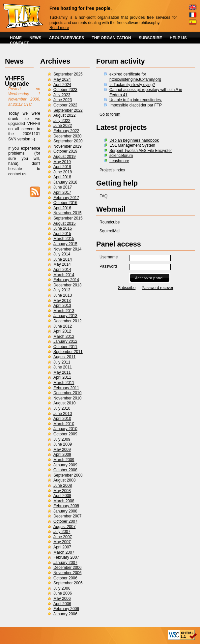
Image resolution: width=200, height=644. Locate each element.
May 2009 (62, 450)
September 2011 (68, 352)
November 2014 (67, 249)
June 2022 (63, 126)
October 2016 (65, 203)
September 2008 (68, 475)
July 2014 (62, 254)
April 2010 (62, 419)
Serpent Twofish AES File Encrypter (141, 151)
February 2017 (66, 198)
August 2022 (64, 115)
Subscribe (127, 288)
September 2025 (68, 74)
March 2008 (64, 501)
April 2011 (62, 377)
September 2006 (68, 583)
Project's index (112, 170)
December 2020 (67, 136)
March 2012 (64, 337)
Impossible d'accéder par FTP (136, 105)
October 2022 (65, 105)
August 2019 (64, 157)
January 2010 (65, 429)
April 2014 (62, 270)
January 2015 (65, 244)
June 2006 (63, 593)
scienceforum (121, 156)
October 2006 (65, 578)
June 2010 (63, 414)
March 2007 (64, 552)
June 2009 (63, 444)
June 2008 (63, 485)
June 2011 (63, 367)
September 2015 (68, 218)
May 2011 (62, 372)
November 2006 (67, 573)
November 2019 (67, 146)
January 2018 (65, 182)
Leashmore (119, 161)
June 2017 (63, 187)
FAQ (103, 196)
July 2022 (62, 121)
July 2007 (62, 532)
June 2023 (63, 100)
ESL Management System (132, 145)
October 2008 (65, 470)
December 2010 (67, 393)
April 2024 (62, 85)
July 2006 (62, 588)
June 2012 (63, 326)
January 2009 (65, 465)
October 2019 (65, 151)
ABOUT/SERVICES (67, 38)
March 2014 (64, 275)
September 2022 (68, 110)
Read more (59, 28)
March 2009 (64, 460)
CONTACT (19, 43)
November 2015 (67, 213)
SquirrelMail (110, 231)
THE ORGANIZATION (112, 38)
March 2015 (64, 239)
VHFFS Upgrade (17, 81)
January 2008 (65, 511)
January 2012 (65, 341)
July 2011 (62, 362)
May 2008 (62, 491)
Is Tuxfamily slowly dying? (132, 85)
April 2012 (62, 331)
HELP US (178, 38)
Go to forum (110, 114)
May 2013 (62, 301)
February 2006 (66, 609)
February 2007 (66, 557)
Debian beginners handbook (134, 140)
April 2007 (62, 547)
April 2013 (62, 306)
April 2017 (62, 192)
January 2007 (65, 563)
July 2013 (62, 290)
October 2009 (65, 434)
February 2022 (66, 131)
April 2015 (62, 234)
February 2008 (66, 506)
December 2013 (67, 285)
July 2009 (62, 439)
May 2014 (62, 264)
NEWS (35, 38)
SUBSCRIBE (150, 38)
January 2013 (65, 316)
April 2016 (62, 208)
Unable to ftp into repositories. (136, 100)
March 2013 (64, 311)
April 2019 (62, 167)
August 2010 (64, 403)
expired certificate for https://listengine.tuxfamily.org (135, 77)
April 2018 (62, 177)
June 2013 (63, 295)
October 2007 (65, 521)
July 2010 (62, 408)
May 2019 (62, 162)
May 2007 (62, 542)
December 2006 (67, 568)
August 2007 (64, 527)
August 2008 (64, 480)
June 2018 (63, 172)
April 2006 (62, 604)
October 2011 (65, 347)
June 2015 (63, 228)
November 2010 (67, 398)
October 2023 (65, 90)
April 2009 (62, 454)
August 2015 (64, 223)
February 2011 (66, 388)
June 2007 (63, 537)
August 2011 (64, 357)
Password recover (157, 288)
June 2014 (63, 259)
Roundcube (110, 222)
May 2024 (62, 79)
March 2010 (64, 424)
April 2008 (62, 496)
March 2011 (64, 383)
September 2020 (68, 141)
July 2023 (62, 95)
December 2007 (67, 516)
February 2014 (66, 280)
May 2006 (62, 599)
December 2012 (67, 321)
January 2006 (65, 614)
